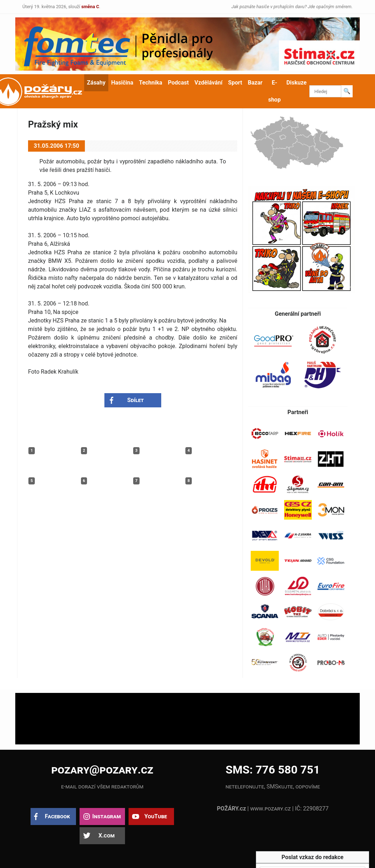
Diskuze (296, 83)
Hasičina (122, 83)
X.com (106, 836)
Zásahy (96, 83)
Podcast (178, 83)
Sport (235, 83)
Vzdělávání (209, 83)
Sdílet (135, 400)
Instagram (107, 816)
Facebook (57, 816)
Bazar (255, 83)
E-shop (274, 91)
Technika (150, 83)
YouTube (156, 816)
